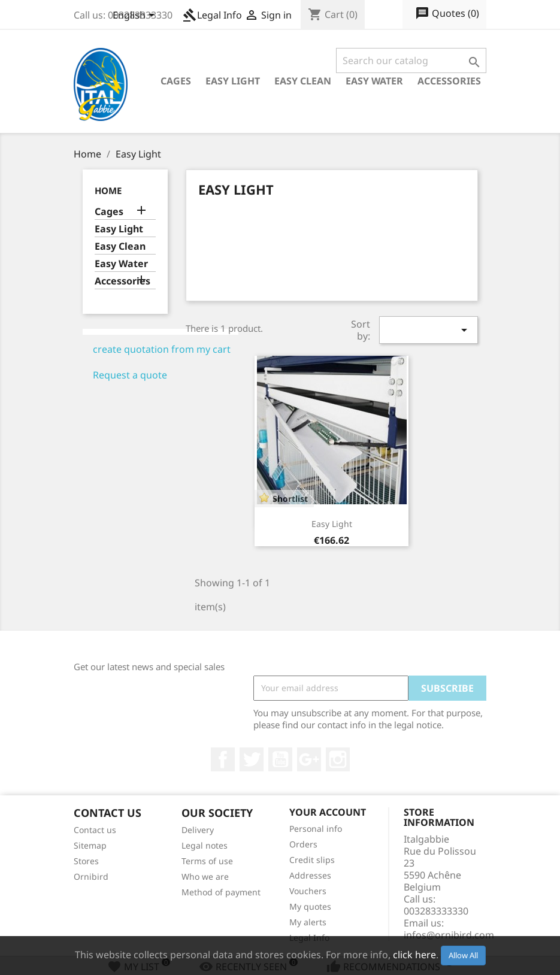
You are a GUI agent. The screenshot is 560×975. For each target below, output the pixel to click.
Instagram (338, 759)
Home (108, 190)
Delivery (198, 830)
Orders (303, 844)
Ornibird (91, 876)
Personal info (316, 829)
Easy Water (374, 81)
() (447, 14)
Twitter (252, 759)
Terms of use (207, 861)
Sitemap (90, 845)
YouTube (280, 759)
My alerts (308, 922)
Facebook (223, 759)
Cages (176, 81)
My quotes (310, 906)
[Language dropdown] (136, 16)
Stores (86, 861)
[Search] (411, 60)
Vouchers (308, 891)
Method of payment (221, 892)
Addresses (310, 875)
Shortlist (290, 499)
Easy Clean (303, 81)
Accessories (449, 81)
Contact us (95, 830)
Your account (328, 812)
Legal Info (212, 15)
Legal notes (205, 845)
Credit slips (312, 860)
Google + (309, 759)
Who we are (205, 876)
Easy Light (233, 81)
